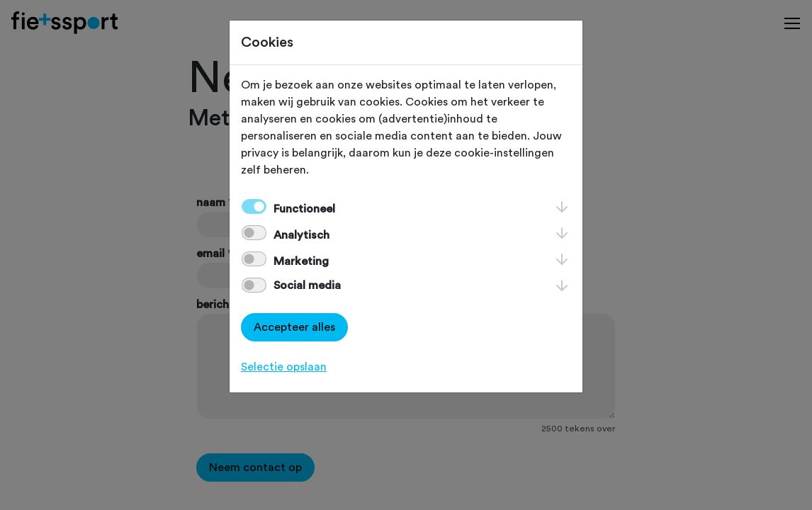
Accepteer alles (294, 327)
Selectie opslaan (284, 367)
